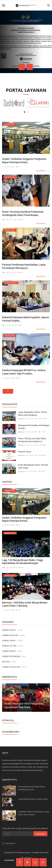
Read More (43, 171)
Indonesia (9, 843)
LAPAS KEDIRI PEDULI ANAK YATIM (33, 799)
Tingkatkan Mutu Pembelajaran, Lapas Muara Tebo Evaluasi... (34, 813)
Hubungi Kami (26, 857)
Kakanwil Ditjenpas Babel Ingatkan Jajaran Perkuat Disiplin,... (26, 319)
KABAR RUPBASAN (11, 656)
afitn (4, 219)
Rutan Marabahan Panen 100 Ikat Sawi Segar (33, 466)
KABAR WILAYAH (10, 635)
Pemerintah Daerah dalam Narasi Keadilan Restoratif (32, 788)
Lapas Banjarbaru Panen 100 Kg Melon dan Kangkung (32, 414)
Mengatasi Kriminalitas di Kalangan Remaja (34, 427)
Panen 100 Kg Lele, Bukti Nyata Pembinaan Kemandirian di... (32, 440)
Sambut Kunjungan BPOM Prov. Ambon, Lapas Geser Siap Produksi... (24, 372)
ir (3, 167)
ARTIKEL (6, 662)
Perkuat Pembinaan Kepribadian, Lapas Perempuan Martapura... (24, 266)
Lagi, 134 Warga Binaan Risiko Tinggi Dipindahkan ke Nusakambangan (22, 562)
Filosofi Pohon (25, 452)
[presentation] (22, 67)
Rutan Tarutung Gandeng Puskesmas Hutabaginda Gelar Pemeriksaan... (23, 213)
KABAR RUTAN (9, 646)
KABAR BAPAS (9, 651)
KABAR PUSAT (9, 630)
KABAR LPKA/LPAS (11, 667)
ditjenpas (22, 419)
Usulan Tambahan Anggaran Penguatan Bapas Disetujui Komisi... (24, 161)
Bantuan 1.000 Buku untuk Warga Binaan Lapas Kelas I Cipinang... (25, 604)
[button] (25, 112)
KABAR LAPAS (9, 640)
